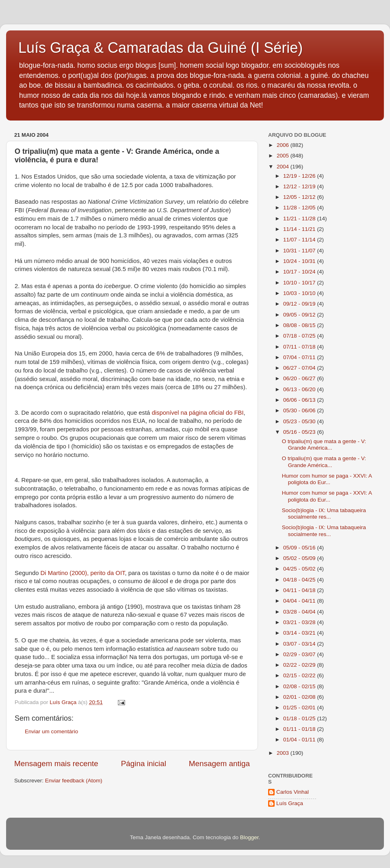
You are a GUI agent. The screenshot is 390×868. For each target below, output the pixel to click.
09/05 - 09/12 (300, 315)
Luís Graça (290, 803)
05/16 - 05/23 (300, 432)
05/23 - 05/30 (300, 421)
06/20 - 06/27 (300, 378)
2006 (284, 145)
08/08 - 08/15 (300, 325)
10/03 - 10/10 (300, 293)
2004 (284, 167)
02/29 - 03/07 (300, 654)
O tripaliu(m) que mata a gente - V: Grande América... (324, 445)
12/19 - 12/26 (300, 176)
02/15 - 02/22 (300, 675)
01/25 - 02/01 (300, 708)
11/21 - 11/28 (300, 219)
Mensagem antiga (219, 764)
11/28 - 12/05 (300, 208)
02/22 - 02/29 (300, 665)
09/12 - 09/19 (300, 304)
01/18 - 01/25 (300, 718)
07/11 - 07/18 (300, 347)
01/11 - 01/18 (300, 729)
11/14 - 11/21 (300, 229)
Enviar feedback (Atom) (74, 781)
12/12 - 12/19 (300, 186)
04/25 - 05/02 (300, 569)
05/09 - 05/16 (300, 548)
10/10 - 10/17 (300, 283)
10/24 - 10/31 (300, 261)
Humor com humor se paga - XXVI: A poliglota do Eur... (327, 479)
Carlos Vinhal (292, 792)
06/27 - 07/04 (300, 368)
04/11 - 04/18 (300, 590)
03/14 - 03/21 (300, 633)
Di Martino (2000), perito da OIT (83, 573)
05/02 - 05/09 (300, 558)
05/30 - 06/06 (300, 410)
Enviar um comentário (51, 731)
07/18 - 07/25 (300, 336)
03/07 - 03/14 (300, 644)
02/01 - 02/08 (300, 697)
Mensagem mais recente (56, 764)
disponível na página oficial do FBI (197, 413)
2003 (284, 753)
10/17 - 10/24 (300, 272)
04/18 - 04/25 (300, 580)
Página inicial (144, 764)
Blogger (249, 837)
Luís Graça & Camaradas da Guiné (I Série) (160, 48)
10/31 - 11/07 (300, 251)
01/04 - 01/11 (300, 740)
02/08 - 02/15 (300, 686)
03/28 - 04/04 (300, 612)
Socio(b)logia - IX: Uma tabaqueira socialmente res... (324, 514)
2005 (284, 156)
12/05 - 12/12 (300, 197)
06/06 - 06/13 (300, 400)
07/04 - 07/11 (300, 357)
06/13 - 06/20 (300, 389)
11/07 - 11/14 (300, 240)
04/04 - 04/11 (300, 601)
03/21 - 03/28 (300, 622)
